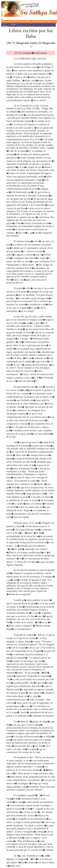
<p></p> (28, 13)
